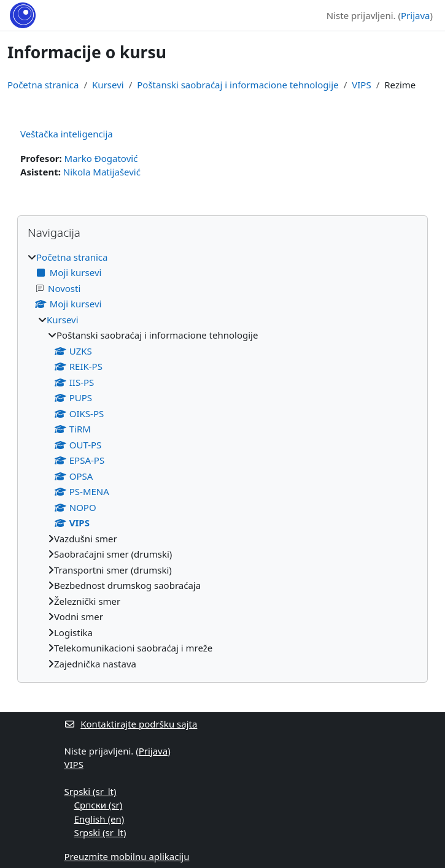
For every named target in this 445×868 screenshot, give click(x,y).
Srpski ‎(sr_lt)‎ (91, 791)
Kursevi (108, 85)
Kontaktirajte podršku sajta (131, 724)
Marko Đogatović (101, 158)
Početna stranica (43, 85)
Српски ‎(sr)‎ (99, 805)
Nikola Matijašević (102, 172)
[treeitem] (222, 461)
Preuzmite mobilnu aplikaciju (127, 856)
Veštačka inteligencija (67, 134)
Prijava (415, 15)
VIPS (361, 85)
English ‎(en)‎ (99, 819)
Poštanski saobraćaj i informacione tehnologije (238, 85)
